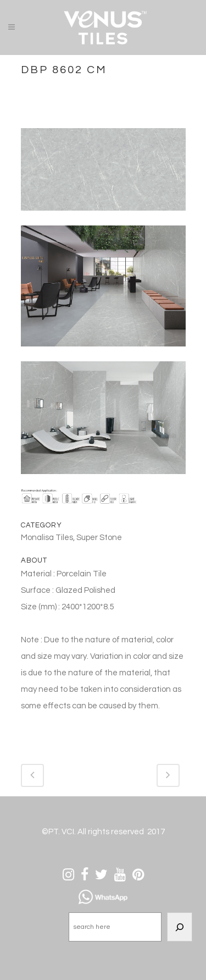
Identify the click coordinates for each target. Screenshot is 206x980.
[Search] (180, 927)
